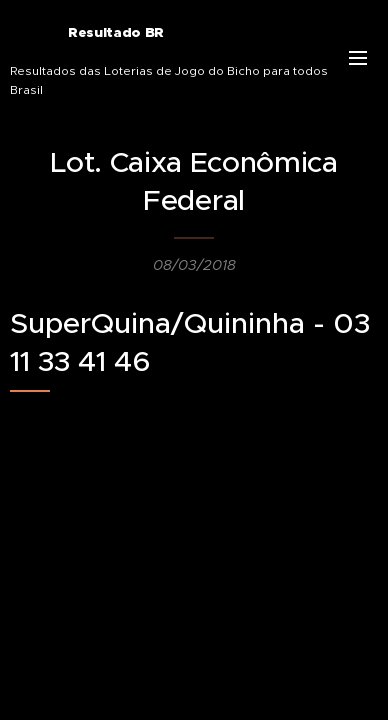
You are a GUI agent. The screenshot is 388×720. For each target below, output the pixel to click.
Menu (358, 58)
